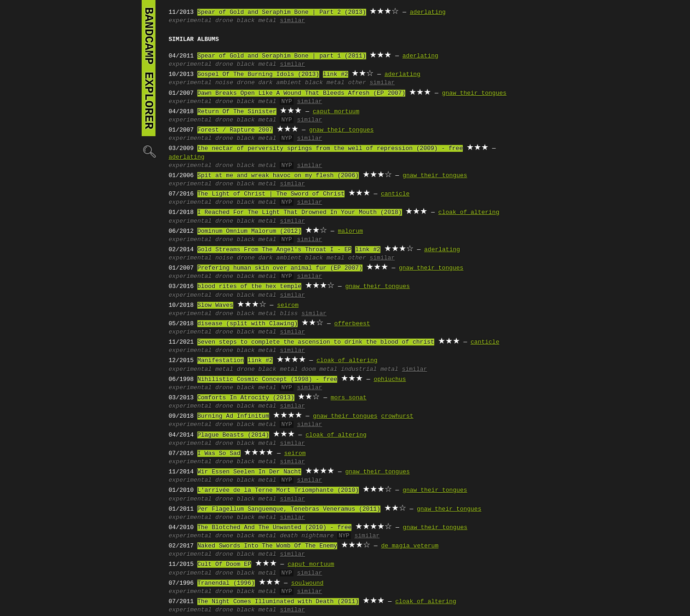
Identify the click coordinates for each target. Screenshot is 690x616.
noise (224, 83)
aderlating (428, 12)
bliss (289, 314)
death (289, 536)
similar (292, 21)
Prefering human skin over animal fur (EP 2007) (280, 268)
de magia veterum (410, 546)
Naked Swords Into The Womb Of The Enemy (267, 546)
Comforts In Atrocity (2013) (246, 398)
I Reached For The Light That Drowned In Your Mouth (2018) (300, 213)
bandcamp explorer (149, 68)
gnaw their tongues (474, 93)
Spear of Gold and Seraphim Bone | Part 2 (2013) (282, 12)
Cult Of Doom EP (224, 564)
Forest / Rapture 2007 (235, 130)
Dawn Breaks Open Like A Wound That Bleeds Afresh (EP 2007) (301, 93)
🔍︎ (149, 151)
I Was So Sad (219, 454)
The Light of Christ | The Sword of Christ (271, 194)
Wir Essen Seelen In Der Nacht (249, 472)
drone (224, 21)
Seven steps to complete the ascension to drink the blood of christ (316, 342)
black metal (257, 21)
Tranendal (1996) (226, 583)
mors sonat (349, 398)
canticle (395, 194)
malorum (350, 231)
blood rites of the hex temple (249, 287)
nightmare (317, 536)
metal (224, 369)
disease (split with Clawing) (247, 324)
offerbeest (352, 324)
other (357, 83)
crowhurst (397, 416)
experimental (190, 21)
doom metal (319, 369)
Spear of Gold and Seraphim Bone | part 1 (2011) (282, 56)
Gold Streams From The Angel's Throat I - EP (274, 250)
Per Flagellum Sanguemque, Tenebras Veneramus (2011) (289, 509)
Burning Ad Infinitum (233, 416)
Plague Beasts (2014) (233, 435)
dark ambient (280, 83)
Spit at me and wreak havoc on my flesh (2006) (278, 176)
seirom (288, 305)
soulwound (307, 583)
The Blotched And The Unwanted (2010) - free (274, 528)
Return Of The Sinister (237, 112)
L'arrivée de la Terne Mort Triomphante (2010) (278, 490)
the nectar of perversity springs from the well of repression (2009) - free (330, 149)
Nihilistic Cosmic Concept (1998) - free (267, 380)
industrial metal (370, 369)
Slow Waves (215, 305)
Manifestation (221, 361)
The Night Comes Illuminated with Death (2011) (278, 602)
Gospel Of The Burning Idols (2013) (258, 75)
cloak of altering (469, 213)
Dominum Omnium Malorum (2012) (249, 231)
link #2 (336, 75)
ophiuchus (390, 380)
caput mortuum (336, 112)
